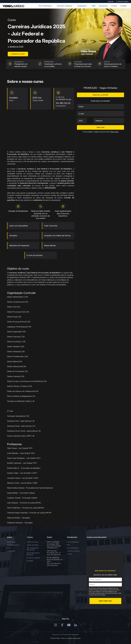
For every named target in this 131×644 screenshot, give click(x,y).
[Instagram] (56, 625)
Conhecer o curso (18, 54)
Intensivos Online (33, 542)
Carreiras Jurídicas (33, 558)
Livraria (69, 554)
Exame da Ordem (33, 545)
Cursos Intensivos (73, 542)
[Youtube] (69, 625)
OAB (68, 545)
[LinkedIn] (76, 625)
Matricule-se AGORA (100, 95)
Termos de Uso (57, 634)
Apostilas (30, 561)
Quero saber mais (105, 601)
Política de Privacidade (71, 634)
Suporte (111, 1)
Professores (11, 551)
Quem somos (11, 542)
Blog (9, 548)
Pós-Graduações (73, 548)
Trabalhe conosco (13, 545)
